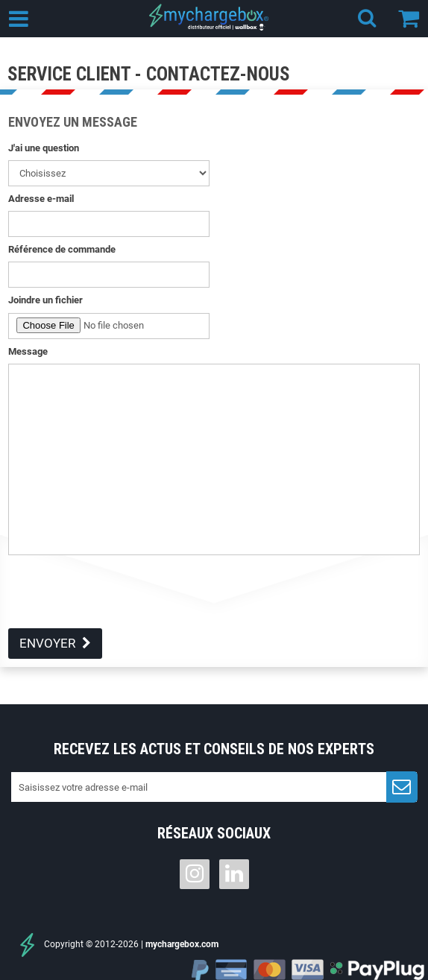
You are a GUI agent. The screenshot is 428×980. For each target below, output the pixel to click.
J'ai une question (44, 148)
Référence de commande (62, 249)
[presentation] (122, 599)
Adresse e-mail (41, 199)
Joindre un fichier (45, 300)
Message (28, 351)
